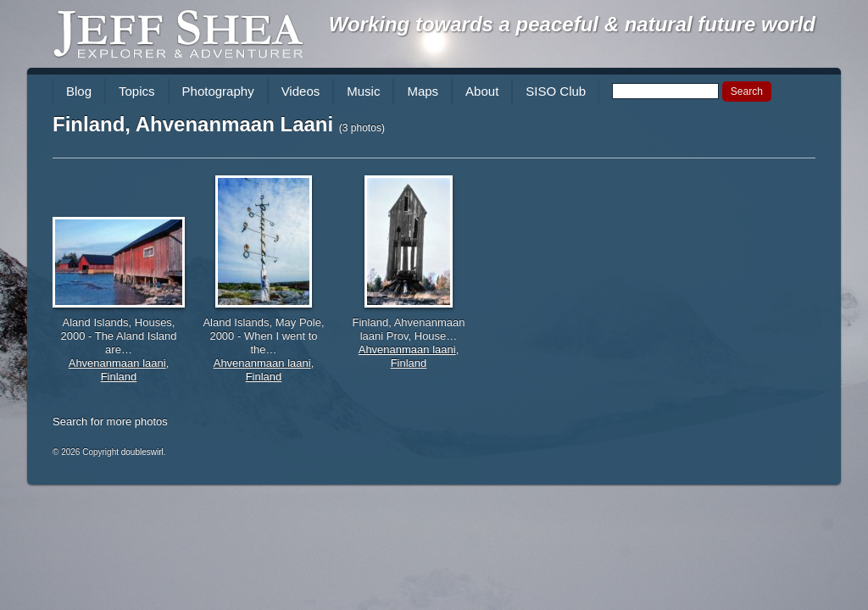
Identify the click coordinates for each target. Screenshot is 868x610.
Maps (423, 91)
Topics (137, 91)
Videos (301, 91)
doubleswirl (142, 452)
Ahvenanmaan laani (117, 363)
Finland (119, 377)
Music (363, 91)
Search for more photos (110, 421)
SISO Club (556, 91)
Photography (218, 91)
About (482, 91)
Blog (79, 91)
